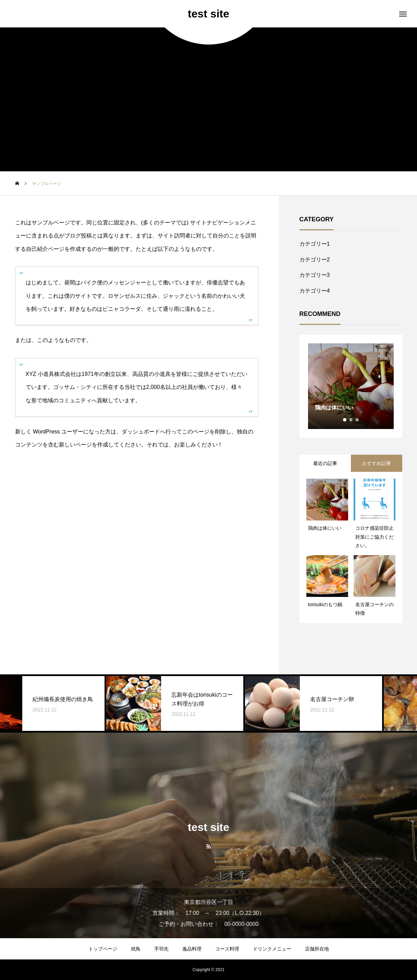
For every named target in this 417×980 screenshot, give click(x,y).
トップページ (103, 949)
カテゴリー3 (315, 275)
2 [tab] (351, 420)
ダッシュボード (141, 432)
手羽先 (161, 949)
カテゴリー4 (315, 291)
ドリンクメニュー (272, 949)
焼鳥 (136, 949)
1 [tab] (345, 420)
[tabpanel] (351, 386)
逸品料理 (192, 949)
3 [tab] (357, 420)
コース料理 (227, 949)
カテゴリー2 (315, 260)
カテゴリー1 (315, 244)
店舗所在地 (317, 949)
